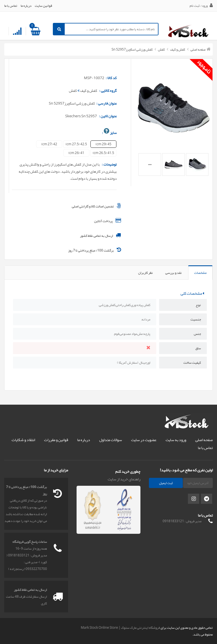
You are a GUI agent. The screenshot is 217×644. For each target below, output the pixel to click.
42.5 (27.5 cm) (76, 144)
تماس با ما (11, 6)
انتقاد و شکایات (23, 440)
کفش (161, 49)
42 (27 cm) (49, 144)
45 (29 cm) (103, 144)
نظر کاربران (146, 273)
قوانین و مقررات (56, 440)
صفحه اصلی (198, 49)
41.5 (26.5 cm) (103, 153)
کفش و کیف (177, 49)
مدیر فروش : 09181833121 (182, 521)
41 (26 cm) (76, 153)
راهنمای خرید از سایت (124, 479)
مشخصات (200, 273)
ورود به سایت (176, 440)
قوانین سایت (43, 6)
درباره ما (26, 6)
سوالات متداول (111, 440)
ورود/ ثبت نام (201, 6)
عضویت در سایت (144, 440)
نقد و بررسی (173, 273)
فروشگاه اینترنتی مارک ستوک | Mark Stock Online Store (120, 628)
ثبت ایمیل (166, 483)
